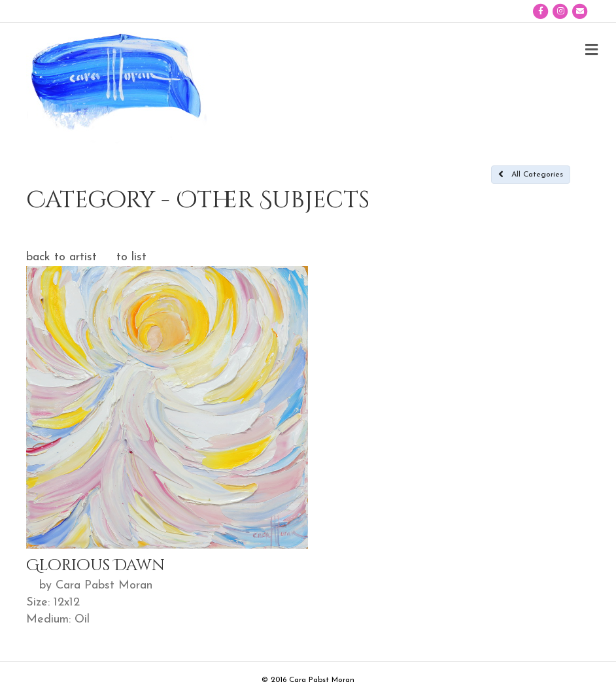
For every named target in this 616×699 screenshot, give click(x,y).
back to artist (61, 257)
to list (131, 257)
